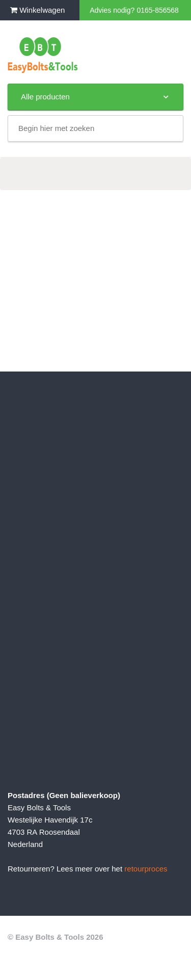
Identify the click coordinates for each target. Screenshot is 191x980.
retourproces (146, 869)
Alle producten (95, 97)
